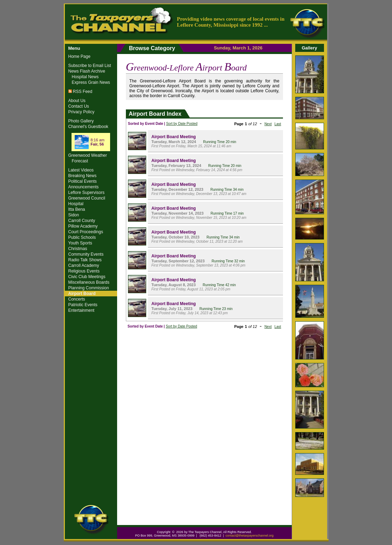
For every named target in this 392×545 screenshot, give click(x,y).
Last (278, 124)
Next (268, 124)
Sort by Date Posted (182, 124)
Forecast (80, 161)
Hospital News (85, 77)
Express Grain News (91, 82)
